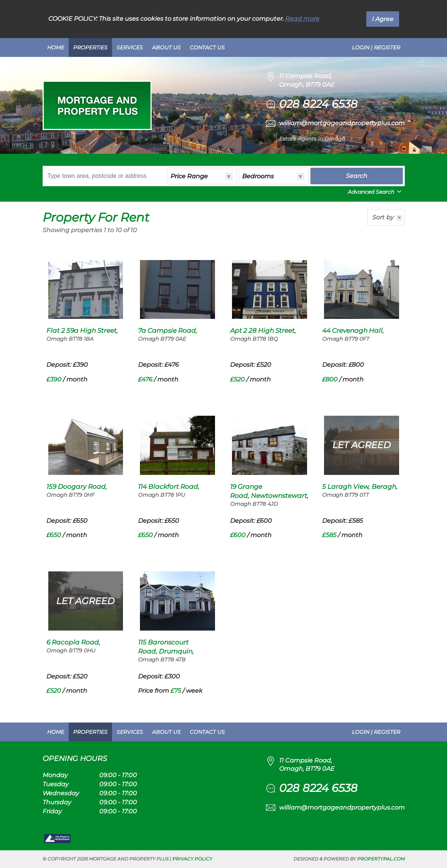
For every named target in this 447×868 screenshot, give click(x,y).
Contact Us (207, 47)
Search (357, 176)
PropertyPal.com (381, 859)
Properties (90, 47)
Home (56, 47)
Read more (302, 19)
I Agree (383, 19)
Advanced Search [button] (375, 192)
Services (130, 47)
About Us (166, 47)
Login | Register (376, 47)
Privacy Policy (192, 859)
